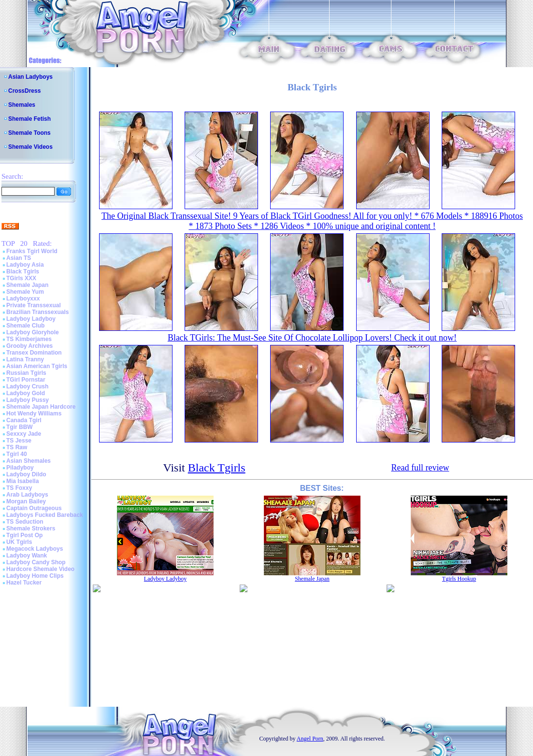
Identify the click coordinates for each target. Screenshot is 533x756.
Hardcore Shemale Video (40, 569)
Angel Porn (310, 739)
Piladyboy (20, 468)
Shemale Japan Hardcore (41, 407)
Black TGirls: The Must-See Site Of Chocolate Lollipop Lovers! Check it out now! (312, 338)
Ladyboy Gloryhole (33, 332)
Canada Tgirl (24, 420)
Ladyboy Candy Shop (36, 562)
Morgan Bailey (26, 501)
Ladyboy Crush (27, 386)
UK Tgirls (19, 542)
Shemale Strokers (31, 528)
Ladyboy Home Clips (35, 576)
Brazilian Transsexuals (37, 312)
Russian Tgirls (26, 373)
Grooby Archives (29, 346)
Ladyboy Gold (26, 393)
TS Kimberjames (29, 339)
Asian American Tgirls (37, 366)
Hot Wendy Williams (34, 414)
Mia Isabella (22, 481)
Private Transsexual (34, 305)
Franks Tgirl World (32, 251)
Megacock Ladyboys (35, 549)
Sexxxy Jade (24, 434)
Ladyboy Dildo (26, 474)
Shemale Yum (25, 292)
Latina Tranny (25, 359)
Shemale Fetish (29, 119)
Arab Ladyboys (27, 495)
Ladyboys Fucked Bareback (45, 515)
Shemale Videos (30, 147)
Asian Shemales (29, 461)
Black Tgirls (23, 271)
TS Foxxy (19, 488)
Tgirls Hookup (459, 579)
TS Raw (17, 447)
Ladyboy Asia (25, 265)
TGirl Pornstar (26, 380)
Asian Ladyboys (30, 77)
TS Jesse (19, 441)
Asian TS (19, 258)
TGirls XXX (21, 278)
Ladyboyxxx (23, 299)
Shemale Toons (29, 133)
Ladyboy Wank (27, 556)
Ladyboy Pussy (28, 400)
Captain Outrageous (34, 508)
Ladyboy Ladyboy (31, 319)
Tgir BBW (20, 427)
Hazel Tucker (24, 583)
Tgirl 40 (17, 454)
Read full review (420, 468)
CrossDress (24, 91)
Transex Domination (34, 353)
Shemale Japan (27, 285)
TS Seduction (25, 522)
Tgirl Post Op (24, 535)
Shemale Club (25, 326)
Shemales (22, 105)
